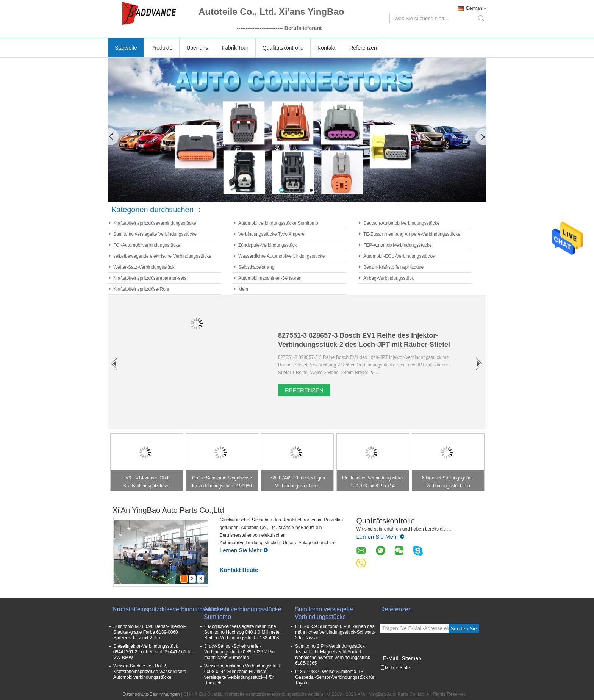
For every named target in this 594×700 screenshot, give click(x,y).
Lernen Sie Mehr (244, 550)
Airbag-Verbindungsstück (388, 278)
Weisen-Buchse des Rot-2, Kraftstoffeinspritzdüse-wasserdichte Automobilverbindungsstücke (150, 672)
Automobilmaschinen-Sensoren (270, 278)
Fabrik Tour (235, 48)
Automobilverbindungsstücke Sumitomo (278, 223)
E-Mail (391, 658)
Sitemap (411, 658)
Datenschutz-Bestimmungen (151, 694)
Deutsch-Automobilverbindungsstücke (401, 223)
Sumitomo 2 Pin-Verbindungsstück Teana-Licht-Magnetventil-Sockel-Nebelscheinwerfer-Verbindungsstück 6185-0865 (333, 655)
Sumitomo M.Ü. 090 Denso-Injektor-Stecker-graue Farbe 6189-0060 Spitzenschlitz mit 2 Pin (149, 632)
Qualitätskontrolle (283, 48)
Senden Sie (464, 629)
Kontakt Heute (239, 570)
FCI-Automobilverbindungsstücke (147, 245)
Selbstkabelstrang (256, 267)
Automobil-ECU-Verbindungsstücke (399, 256)
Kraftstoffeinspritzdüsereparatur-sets (150, 278)
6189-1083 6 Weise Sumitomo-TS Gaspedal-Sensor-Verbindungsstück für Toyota (335, 677)
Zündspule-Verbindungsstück (268, 245)
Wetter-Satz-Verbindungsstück (144, 267)
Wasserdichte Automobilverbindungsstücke (281, 256)
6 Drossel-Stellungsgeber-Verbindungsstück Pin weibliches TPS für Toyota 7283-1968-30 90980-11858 (448, 483)
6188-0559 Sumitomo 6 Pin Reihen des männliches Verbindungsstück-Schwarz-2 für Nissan (335, 632)
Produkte (162, 48)
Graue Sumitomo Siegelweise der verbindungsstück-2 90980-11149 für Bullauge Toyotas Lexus (222, 483)
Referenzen (363, 48)
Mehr (243, 289)
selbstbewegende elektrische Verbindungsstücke (162, 256)
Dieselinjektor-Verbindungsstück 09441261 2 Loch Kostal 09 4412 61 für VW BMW (153, 652)
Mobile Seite (395, 668)
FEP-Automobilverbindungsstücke (398, 245)
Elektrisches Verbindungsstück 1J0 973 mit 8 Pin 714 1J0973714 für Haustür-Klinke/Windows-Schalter (373, 483)
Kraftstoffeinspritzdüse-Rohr (141, 289)
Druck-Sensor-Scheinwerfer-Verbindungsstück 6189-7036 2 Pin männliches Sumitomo (239, 652)
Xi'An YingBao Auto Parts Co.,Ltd (168, 510)
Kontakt (326, 48)
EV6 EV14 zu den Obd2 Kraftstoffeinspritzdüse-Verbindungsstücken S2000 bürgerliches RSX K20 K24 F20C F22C (147, 483)
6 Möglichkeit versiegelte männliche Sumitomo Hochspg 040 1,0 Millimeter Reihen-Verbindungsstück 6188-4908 (243, 632)
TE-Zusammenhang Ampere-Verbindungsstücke (412, 234)
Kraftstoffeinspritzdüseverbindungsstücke (155, 223)
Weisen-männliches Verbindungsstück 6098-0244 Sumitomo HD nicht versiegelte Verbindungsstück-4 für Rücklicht (243, 674)
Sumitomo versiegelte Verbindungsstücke (155, 234)
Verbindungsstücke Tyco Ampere (271, 234)
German (474, 8)
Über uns (197, 48)
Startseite (126, 48)
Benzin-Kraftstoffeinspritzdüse (393, 267)
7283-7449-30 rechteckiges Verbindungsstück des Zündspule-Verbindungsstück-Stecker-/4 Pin (298, 483)
